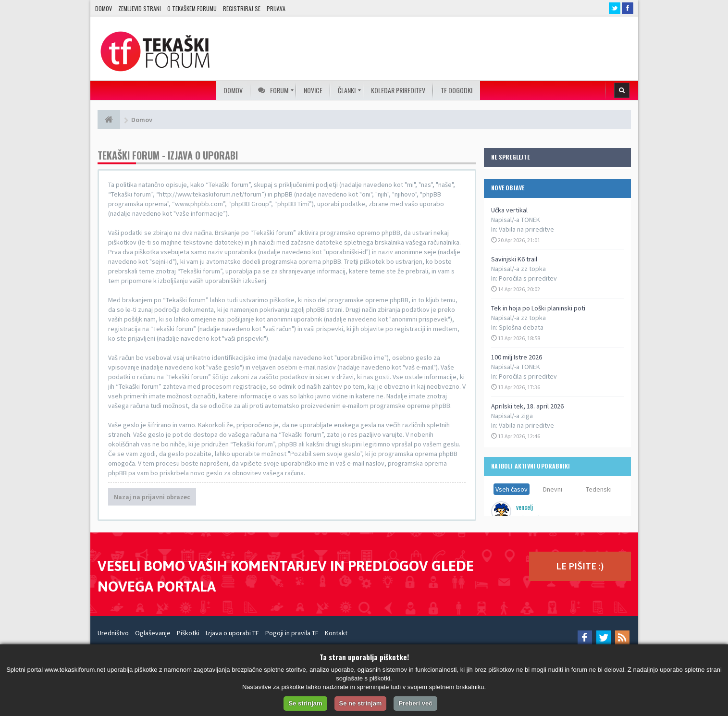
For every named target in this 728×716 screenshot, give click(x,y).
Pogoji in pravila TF (292, 633)
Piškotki (188, 633)
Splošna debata (521, 327)
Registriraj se (242, 8)
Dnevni (553, 489)
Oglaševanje (153, 633)
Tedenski (599, 489)
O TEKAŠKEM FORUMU (192, 8)
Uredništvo (113, 633)
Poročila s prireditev (528, 278)
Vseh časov (512, 489)
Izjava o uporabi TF (232, 633)
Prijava (276, 8)
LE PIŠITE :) (580, 566)
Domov (104, 8)
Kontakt (336, 633)
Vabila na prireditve (526, 229)
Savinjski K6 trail (514, 259)
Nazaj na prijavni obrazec (152, 497)
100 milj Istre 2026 (517, 357)
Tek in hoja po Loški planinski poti (538, 308)
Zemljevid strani (140, 8)
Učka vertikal (509, 210)
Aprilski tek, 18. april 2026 (527, 406)
